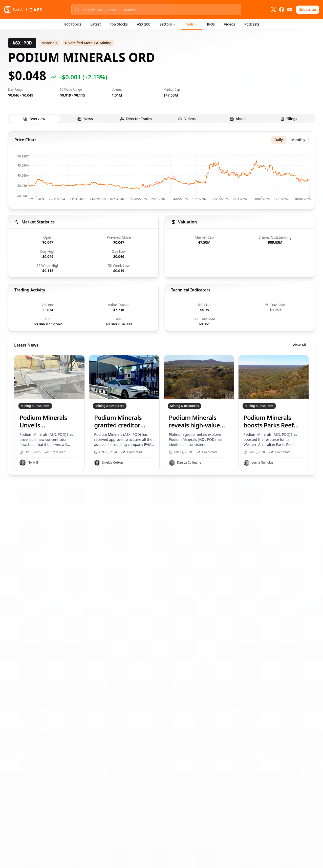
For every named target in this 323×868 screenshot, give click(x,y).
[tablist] (161, 119)
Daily (279, 140)
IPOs (211, 24)
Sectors (168, 24)
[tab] (34, 119)
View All (299, 345)
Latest (95, 24)
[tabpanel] (161, 303)
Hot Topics (73, 24)
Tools (191, 24)
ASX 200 (144, 24)
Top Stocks (119, 24)
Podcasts (252, 24)
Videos (229, 24)
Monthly (298, 140)
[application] (161, 179)
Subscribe (308, 9)
